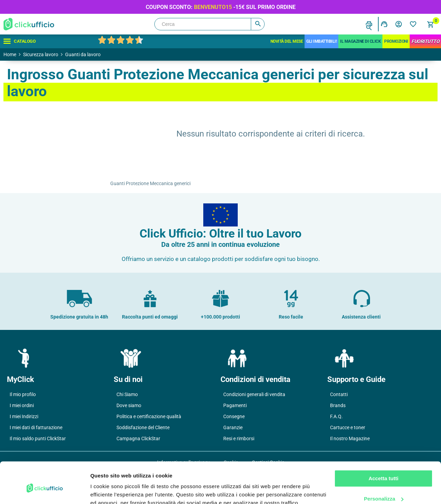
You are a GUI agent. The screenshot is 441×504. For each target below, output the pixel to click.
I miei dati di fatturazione (36, 427)
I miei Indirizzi (24, 416)
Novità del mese (287, 41)
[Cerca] (209, 24)
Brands (338, 405)
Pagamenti (235, 405)
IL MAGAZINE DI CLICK (360, 41)
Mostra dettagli (109, 490)
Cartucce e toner (348, 427)
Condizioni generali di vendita (254, 394)
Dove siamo (129, 405)
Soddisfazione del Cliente (143, 427)
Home (10, 54)
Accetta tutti (384, 447)
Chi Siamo (127, 394)
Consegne (234, 416)
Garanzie (233, 427)
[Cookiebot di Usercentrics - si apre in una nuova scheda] (45, 491)
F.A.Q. (336, 416)
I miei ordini (22, 405)
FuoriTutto (425, 41)
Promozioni (396, 41)
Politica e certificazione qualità (149, 416)
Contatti (339, 394)
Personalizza (384, 467)
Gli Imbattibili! (321, 41)
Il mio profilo (23, 394)
